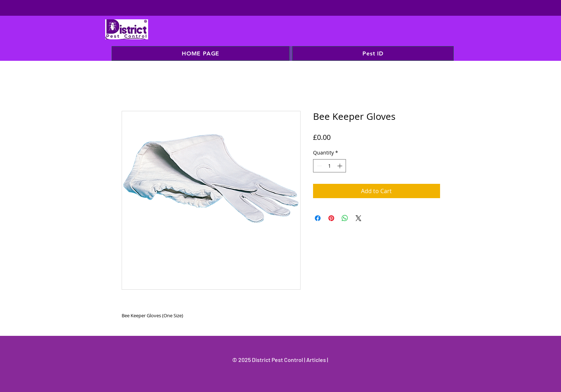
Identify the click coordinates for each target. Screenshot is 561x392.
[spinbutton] (330, 166)
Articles (317, 360)
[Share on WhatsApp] (345, 218)
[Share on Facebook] (318, 218)
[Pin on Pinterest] (331, 218)
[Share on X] (358, 218)
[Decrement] (319, 166)
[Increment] (340, 166)
